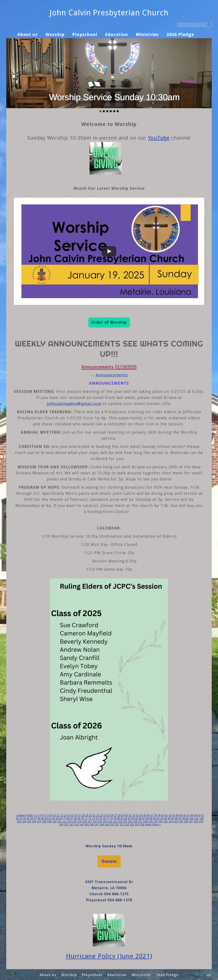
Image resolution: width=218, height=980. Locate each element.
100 (191, 818)
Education (117, 34)
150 (112, 825)
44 (177, 815)
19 (87, 815)
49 (195, 815)
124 (125, 822)
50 (199, 815)
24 (105, 815)
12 (62, 815)
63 (57, 818)
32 (134, 815)
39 (159, 815)
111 (59, 822)
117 (90, 822)
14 (69, 815)
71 (86, 818)
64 (61, 818)
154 (132, 825)
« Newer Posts (24, 815)
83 (129, 818)
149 (107, 825)
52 (17, 818)
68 (75, 818)
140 (61, 825)
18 (83, 815)
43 (174, 815)
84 (133, 818)
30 (127, 815)
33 (137, 815)
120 (105, 822)
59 (43, 818)
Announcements (112, 375)
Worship (55, 34)
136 (186, 822)
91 (158, 818)
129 (150, 822)
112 (64, 822)
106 (34, 822)
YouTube (159, 138)
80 (118, 818)
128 (145, 822)
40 (163, 815)
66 (68, 818)
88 (147, 818)
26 (112, 815)
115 (80, 822)
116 (85, 822)
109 (49, 822)
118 (95, 822)
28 (119, 815)
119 (100, 822)
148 (102, 825)
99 (187, 818)
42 (170, 815)
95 (173, 818)
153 (127, 825)
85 (137, 818)
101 (197, 818)
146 (91, 825)
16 (76, 815)
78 (111, 818)
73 (93, 818)
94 (169, 818)
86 (140, 818)
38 (155, 815)
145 (87, 825)
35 (145, 815)
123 (120, 822)
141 (66, 825)
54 (25, 818)
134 (176, 822)
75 (100, 818)
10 (54, 815)
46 (184, 815)
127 (140, 822)
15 (72, 815)
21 (94, 815)
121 (110, 822)
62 (54, 818)
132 (165, 822)
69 (79, 818)
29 (123, 815)
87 (144, 818)
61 (50, 818)
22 (98, 815)
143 (76, 825)
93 (166, 818)
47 (188, 815)
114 (74, 822)
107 (39, 822)
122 (115, 822)
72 (90, 818)
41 (166, 815)
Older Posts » (153, 825)
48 (192, 815)
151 (117, 825)
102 (202, 818)
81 (122, 818)
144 (81, 825)
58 (39, 818)
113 (69, 822)
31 (130, 815)
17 (80, 815)
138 (196, 822)
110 (54, 822)
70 (82, 818)
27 (116, 815)
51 (203, 815)
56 (32, 818)
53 (21, 818)
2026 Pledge (180, 34)
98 (184, 818)
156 (142, 825)
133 (170, 822)
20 (91, 815)
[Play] (109, 251)
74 (97, 818)
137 (191, 822)
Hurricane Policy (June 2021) (109, 956)
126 (135, 822)
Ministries (147, 34)
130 (155, 822)
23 (101, 815)
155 (137, 825)
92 (162, 818)
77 (108, 818)
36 (148, 815)
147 (97, 825)
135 (181, 822)
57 (35, 818)
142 (71, 825)
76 (104, 818)
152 (122, 825)
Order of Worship (109, 322)
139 (201, 822)
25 (108, 815)
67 (71, 818)
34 (141, 815)
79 (115, 818)
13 (65, 815)
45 (181, 815)
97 (180, 818)
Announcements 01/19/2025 (109, 367)
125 (130, 822)
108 (44, 822)
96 (176, 818)
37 (152, 815)
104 (24, 822)
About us (27, 34)
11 (58, 815)
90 (155, 818)
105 (29, 822)
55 (28, 818)
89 (151, 818)
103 (19, 822)
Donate (109, 861)
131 (160, 822)
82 (126, 818)
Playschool (85, 34)
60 (46, 818)
